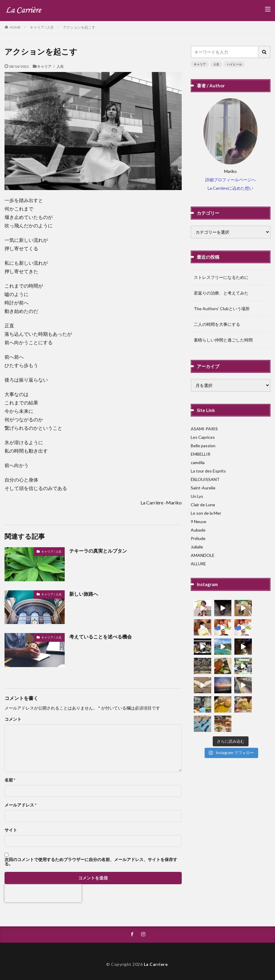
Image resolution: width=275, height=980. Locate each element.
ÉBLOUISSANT (205, 479)
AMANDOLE (203, 555)
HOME (15, 27)
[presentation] (43, 893)
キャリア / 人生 (42, 27)
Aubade (198, 530)
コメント (13, 719)
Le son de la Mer (206, 513)
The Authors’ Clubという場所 (222, 309)
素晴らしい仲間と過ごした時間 (223, 340)
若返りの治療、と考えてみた (221, 293)
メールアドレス (20, 805)
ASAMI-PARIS (204, 429)
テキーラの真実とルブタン (98, 551)
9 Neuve (199, 521)
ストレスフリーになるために (221, 277)
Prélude (198, 538)
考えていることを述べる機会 (100, 637)
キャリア (200, 64)
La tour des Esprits (208, 471)
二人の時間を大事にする (217, 324)
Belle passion (203, 446)
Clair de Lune (203, 505)
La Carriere (156, 964)
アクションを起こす (79, 27)
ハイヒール (234, 64)
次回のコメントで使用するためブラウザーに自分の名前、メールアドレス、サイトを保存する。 (91, 862)
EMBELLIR (201, 454)
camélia (198, 462)
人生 (216, 64)
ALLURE (198, 564)
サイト (11, 830)
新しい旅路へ (84, 594)
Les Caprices (203, 437)
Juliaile (197, 547)
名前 (10, 780)
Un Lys (197, 496)
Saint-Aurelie (203, 488)
